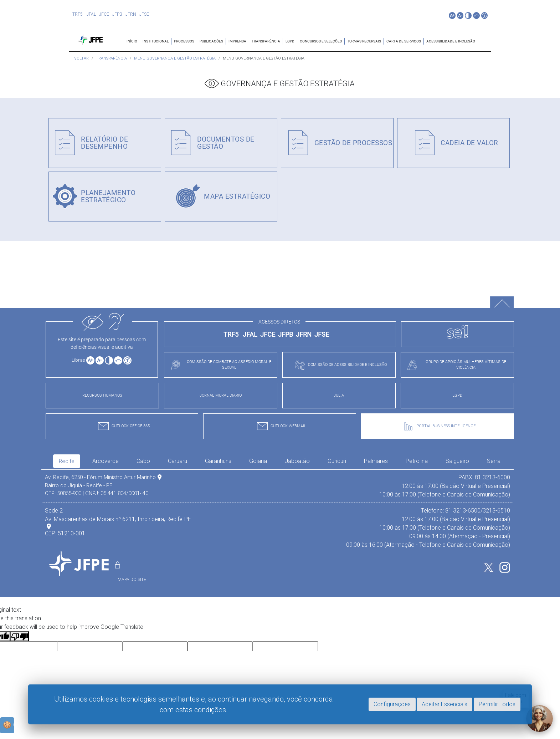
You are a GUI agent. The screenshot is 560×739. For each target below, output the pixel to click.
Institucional (156, 41)
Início (132, 41)
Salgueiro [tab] (457, 461)
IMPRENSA (237, 41)
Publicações (211, 41)
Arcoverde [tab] (106, 461)
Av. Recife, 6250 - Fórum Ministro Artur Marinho (103, 477)
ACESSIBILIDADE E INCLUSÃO (451, 41)
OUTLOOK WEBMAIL (280, 426)
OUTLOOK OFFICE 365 (122, 426)
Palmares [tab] (376, 461)
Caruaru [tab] (178, 461)
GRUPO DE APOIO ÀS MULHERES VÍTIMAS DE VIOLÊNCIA (455, 365)
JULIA (339, 395)
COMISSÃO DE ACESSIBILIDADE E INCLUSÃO (339, 365)
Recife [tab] (67, 461)
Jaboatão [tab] (297, 461)
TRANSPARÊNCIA (266, 41)
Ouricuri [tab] (337, 461)
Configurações (392, 704)
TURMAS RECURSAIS (364, 41)
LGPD (290, 41)
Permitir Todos (497, 704)
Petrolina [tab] (417, 461)
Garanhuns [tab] (218, 461)
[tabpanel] (278, 511)
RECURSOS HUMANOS (102, 395)
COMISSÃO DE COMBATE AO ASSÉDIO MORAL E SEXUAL (219, 365)
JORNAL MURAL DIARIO (221, 395)
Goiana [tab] (258, 461)
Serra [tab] (494, 461)
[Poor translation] (20, 636)
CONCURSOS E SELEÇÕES (321, 41)
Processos (184, 41)
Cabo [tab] (143, 461)
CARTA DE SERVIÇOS (404, 41)
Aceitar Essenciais (445, 704)
